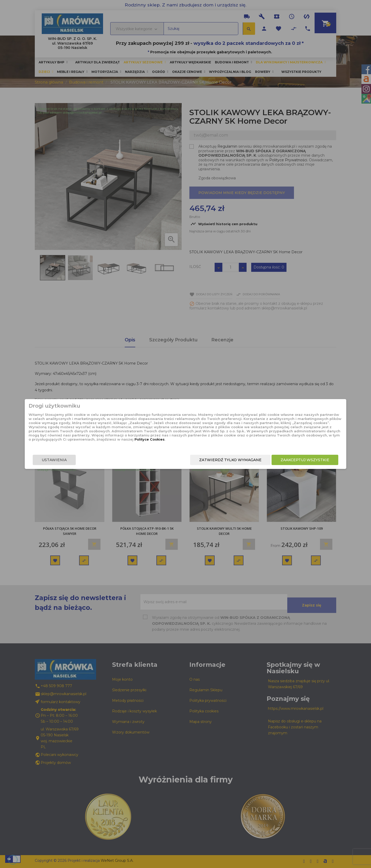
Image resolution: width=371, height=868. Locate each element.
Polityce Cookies (181, 444)
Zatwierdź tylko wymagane (195, 463)
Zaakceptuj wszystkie (270, 463)
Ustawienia (89, 463)
